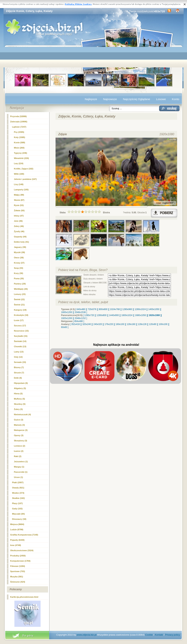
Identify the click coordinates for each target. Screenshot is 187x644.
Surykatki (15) (21, 336)
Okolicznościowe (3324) (22, 550)
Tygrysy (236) (21, 153)
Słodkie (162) (19, 498)
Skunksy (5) (20, 404)
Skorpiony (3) (21, 441)
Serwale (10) (20, 362)
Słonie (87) (19, 200)
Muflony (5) (20, 399)
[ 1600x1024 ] (127, 315)
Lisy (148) (19, 184)
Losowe (161, 99)
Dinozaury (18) (19, 519)
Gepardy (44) (20, 237)
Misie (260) (19, 148)
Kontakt (159, 635)
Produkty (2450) (18, 556)
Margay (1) (19, 467)
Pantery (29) (20, 284)
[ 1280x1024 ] (140, 309)
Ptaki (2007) (18, 482)
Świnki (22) (19, 299)
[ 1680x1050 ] (141, 315)
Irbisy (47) (19, 216)
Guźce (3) (19, 420)
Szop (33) (19, 268)
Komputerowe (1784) (20, 561)
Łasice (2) (19, 451)
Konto (175, 99)
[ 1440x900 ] (114, 315)
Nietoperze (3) (21, 430)
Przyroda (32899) (19, 116)
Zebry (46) (19, 226)
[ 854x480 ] (79, 321)
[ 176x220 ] (109, 324)
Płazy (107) (17, 503)
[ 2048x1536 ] (80, 312)
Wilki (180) (19, 174)
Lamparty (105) (21, 190)
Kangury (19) (20, 310)
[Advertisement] (94, 57)
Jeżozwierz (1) (21, 462)
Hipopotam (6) (21, 383)
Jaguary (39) (20, 247)
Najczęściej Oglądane (136, 99)
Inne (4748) (16, 545)
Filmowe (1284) (18, 566)
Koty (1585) (20, 137)
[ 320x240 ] (86, 324)
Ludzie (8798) (17, 530)
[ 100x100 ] (163, 324)
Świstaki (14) (20, 341)
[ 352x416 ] (75, 324)
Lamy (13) (19, 352)
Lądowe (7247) (19, 127)
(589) (20, 143)
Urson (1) (19, 477)
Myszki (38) (20, 252)
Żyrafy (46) (19, 231)
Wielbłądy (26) (21, 289)
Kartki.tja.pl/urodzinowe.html (24, 597)
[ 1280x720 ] (89, 315)
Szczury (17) (20, 326)
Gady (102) (17, 509)
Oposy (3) (19, 435)
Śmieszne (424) (18, 582)
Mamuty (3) (19, 425)
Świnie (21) (19, 305)
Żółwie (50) (19, 210)
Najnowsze (110, 99)
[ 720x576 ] (92, 309)
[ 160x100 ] (120, 324)
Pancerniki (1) (21, 472)
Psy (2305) (19, 132)
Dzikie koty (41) (22, 242)
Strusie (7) (19, 373)
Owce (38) (19, 258)
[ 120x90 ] (153, 324)
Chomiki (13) (20, 346)
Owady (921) (18, 488)
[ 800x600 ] (103, 309)
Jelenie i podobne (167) (25, 179)
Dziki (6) (18, 378)
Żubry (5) (18, 409)
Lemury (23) (20, 294)
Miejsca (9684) (17, 524)
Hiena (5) (18, 394)
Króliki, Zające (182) (24, 169)
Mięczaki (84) (19, 514)
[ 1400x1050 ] (154, 309)
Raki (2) (18, 456)
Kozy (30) (19, 273)
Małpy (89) (19, 195)
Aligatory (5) (20, 388)
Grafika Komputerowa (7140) (24, 535)
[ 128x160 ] (131, 324)
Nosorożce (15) (21, 331)
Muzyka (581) (17, 577)
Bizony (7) (19, 367)
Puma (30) (19, 278)
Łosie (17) (19, 320)
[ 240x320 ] (98, 324)
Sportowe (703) (18, 571)
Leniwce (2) (20, 446)
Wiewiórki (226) (22, 158)
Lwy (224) (19, 163)
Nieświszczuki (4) (22, 414)
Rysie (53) (19, 205)
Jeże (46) (18, 221)
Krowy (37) (19, 263)
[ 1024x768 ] (115, 309)
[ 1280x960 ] (127, 309)
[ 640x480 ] (81, 309)
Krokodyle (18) (21, 315)
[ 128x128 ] (142, 324)
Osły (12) (18, 357)
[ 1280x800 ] (102, 315)
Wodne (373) (18, 493)
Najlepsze (91, 99)
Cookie (149, 635)
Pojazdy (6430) (17, 540)
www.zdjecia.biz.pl (87, 635)
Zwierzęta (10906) (19, 122)
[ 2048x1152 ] (80, 318)
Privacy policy (173, 635)
